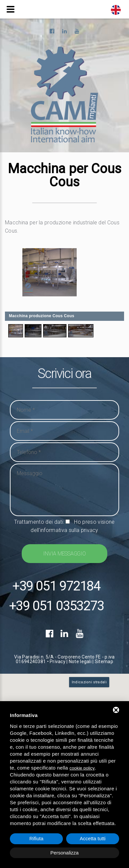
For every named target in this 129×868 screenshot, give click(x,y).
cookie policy (82, 768)
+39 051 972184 (56, 586)
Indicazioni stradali (89, 682)
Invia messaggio (64, 554)
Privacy (58, 661)
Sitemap (104, 661)
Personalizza (64, 853)
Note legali (80, 661)
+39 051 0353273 (56, 606)
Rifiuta (36, 838)
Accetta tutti (92, 838)
